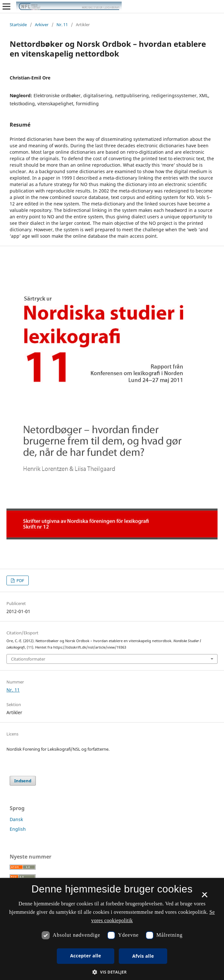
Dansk (16, 819)
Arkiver (42, 25)
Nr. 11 (62, 25)
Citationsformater (28, 659)
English (18, 829)
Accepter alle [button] (86, 956)
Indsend (23, 781)
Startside (18, 25)
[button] (112, 972)
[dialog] (112, 929)
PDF (20, 580)
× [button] (204, 897)
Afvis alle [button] (143, 956)
